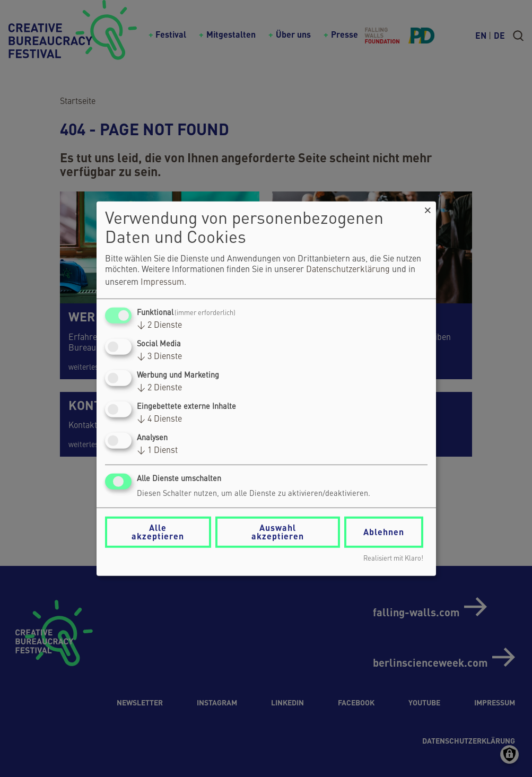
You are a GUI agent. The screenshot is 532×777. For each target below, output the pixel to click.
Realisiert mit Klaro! (393, 559)
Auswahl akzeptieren (278, 532)
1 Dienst (157, 451)
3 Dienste (159, 357)
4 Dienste (159, 420)
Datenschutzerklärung (348, 270)
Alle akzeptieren (158, 532)
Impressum (162, 283)
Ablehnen (384, 532)
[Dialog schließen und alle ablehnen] (428, 208)
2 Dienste (159, 326)
